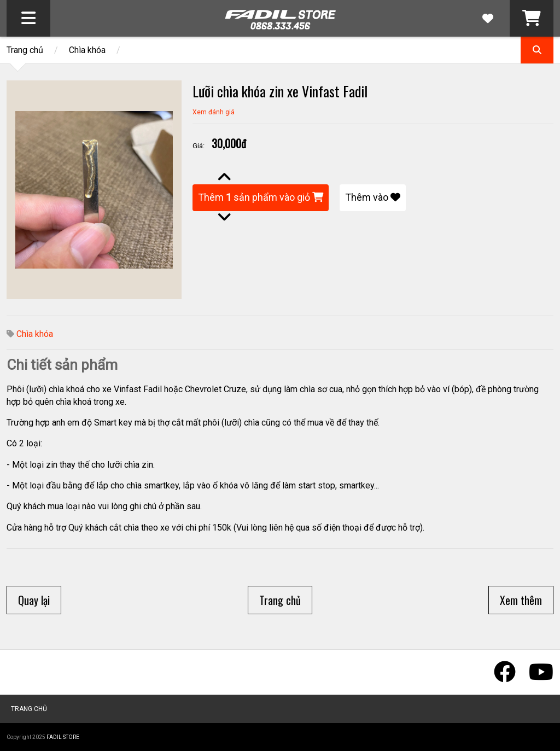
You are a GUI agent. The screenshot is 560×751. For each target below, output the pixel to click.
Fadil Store (63, 737)
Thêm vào (373, 197)
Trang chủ (25, 50)
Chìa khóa (87, 50)
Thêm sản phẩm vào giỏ (261, 197)
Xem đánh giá (214, 112)
